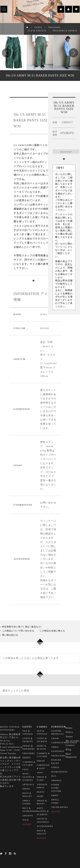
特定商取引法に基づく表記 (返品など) (22, 627)
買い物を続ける (10, 635)
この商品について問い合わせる (18, 631)
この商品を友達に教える (52, 631)
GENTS (38, 27)
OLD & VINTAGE (37, 31)
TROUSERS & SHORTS (65, 31)
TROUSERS (54, 27)
